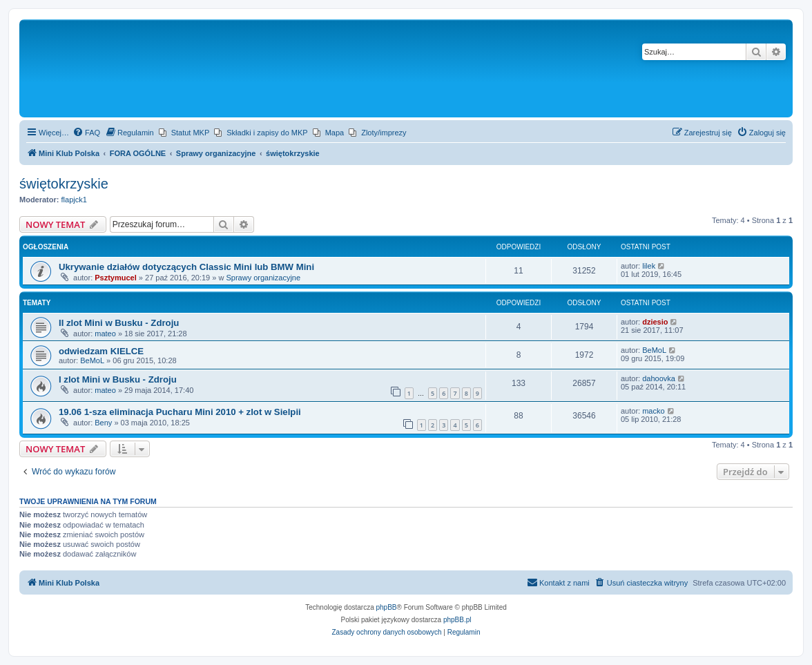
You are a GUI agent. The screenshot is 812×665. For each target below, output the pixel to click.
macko (653, 411)
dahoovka (659, 378)
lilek (649, 266)
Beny (103, 423)
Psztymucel (116, 278)
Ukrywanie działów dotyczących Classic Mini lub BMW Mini (186, 267)
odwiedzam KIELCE (101, 351)
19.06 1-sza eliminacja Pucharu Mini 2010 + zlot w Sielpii (180, 412)
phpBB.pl (457, 620)
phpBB (387, 607)
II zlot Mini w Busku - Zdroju (119, 323)
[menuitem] (86, 133)
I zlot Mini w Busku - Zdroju (118, 379)
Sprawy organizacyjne (263, 278)
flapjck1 (74, 200)
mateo (105, 334)
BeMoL (92, 360)
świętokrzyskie (64, 184)
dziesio (655, 322)
